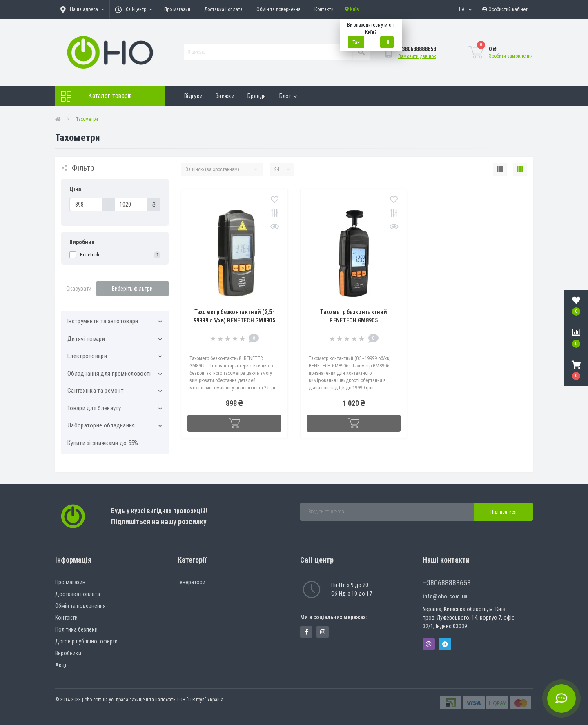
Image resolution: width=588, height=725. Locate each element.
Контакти (324, 9)
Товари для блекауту (94, 408)
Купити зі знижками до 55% (103, 443)
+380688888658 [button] (447, 583)
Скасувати (79, 289)
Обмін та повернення (278, 9)
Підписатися (503, 512)
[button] (576, 370)
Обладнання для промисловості (109, 374)
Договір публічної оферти (86, 641)
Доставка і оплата (223, 9)
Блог (288, 96)
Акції (61, 665)
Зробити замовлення (511, 56)
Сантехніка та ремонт (96, 391)
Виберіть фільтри (132, 289)
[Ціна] (86, 205)
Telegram (445, 644)
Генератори (192, 582)
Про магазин (177, 9)
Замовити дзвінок (417, 56)
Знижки (225, 96)
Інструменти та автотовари (103, 321)
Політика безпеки (76, 629)
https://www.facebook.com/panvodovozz (306, 632)
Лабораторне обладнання (101, 425)
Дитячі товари (86, 339)
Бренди (257, 96)
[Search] (361, 52)
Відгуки (193, 96)
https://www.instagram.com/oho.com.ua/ (323, 632)
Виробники (68, 653)
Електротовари (87, 356)
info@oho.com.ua (445, 596)
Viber (429, 644)
